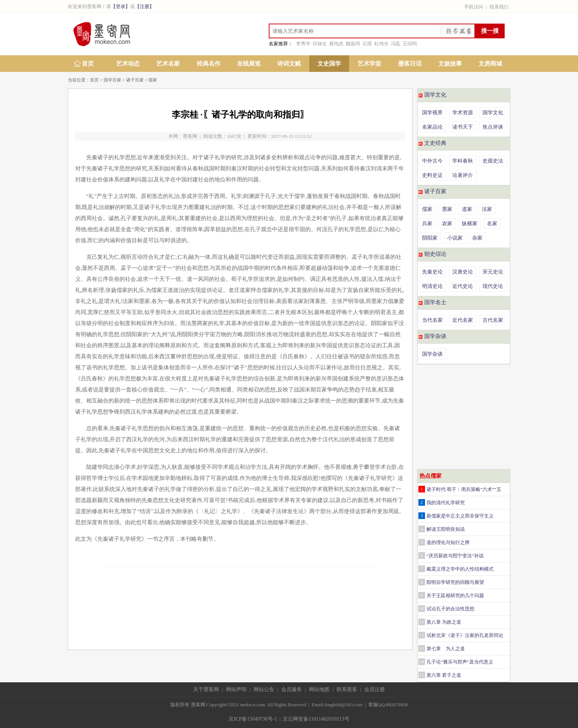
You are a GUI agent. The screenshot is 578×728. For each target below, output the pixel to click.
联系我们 (499, 7)
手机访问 (474, 7)
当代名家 (432, 320)
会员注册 (375, 689)
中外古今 (432, 161)
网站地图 (319, 689)
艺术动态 (128, 64)
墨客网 (190, 136)
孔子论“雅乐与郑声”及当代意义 (460, 662)
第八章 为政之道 (444, 622)
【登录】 (121, 6)
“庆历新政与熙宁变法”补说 (455, 556)
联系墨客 (347, 689)
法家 (487, 209)
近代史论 (463, 286)
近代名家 (463, 320)
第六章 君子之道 (444, 675)
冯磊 (396, 44)
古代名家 (493, 320)
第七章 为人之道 (446, 649)
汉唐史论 (463, 272)
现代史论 (493, 286)
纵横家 (470, 224)
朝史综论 (435, 254)
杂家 (477, 238)
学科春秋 (463, 161)
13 (422, 648)
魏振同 (353, 44)
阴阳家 (430, 238)
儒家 (153, 80)
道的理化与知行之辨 (448, 542)
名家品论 (432, 127)
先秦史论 (432, 272)
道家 (467, 209)
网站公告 (264, 689)
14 (422, 662)
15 (422, 675)
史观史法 (493, 161)
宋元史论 (493, 272)
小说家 (455, 238)
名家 (492, 224)
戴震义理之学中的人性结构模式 (460, 569)
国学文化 (435, 95)
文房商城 (490, 64)
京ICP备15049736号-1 (253, 719)
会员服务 (292, 689)
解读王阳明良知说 (446, 529)
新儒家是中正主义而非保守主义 (460, 516)
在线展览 (249, 64)
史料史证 (432, 175)
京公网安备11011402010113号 (316, 719)
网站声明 (236, 689)
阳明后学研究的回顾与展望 (455, 582)
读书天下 (463, 127)
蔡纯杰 (336, 44)
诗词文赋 (289, 64)
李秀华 (303, 44)
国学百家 (112, 80)
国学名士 (435, 302)
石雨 (367, 44)
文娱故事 (450, 64)
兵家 (427, 224)
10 (422, 609)
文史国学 (329, 64)
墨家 (447, 209)
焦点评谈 (493, 127)
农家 (447, 224)
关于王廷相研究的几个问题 (455, 595)
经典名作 (209, 64)
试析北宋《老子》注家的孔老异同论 (465, 635)
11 (422, 622)
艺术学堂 (369, 64)
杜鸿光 (381, 44)
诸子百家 (135, 80)
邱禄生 (320, 44)
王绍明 (410, 44)
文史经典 (435, 143)
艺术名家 (168, 64)
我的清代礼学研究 (446, 503)
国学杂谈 (435, 336)
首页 (88, 64)
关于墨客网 (206, 689)
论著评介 (463, 175)
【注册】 (144, 6)
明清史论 (432, 286)
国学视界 (432, 113)
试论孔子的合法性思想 (450, 609)
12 (422, 635)
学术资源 (463, 113)
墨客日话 (410, 64)
